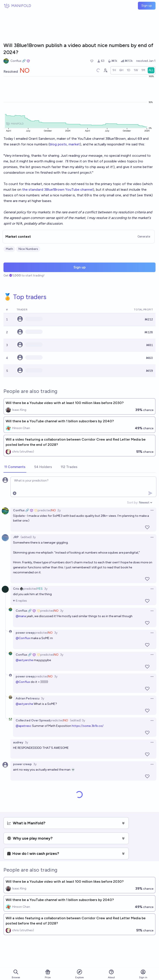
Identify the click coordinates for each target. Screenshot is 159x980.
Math (9, 249)
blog (53, 144)
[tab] (15, 467)
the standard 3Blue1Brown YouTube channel (58, 189)
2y (59, 510)
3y (46, 589)
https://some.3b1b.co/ (88, 726)
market (74, 144)
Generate (144, 237)
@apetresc (23, 726)
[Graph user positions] (105, 70)
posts (62, 144)
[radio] (114, 70)
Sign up (147, 6)
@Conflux (23, 638)
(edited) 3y (28, 537)
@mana (21, 616)
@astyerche (24, 660)
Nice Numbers (28, 249)
